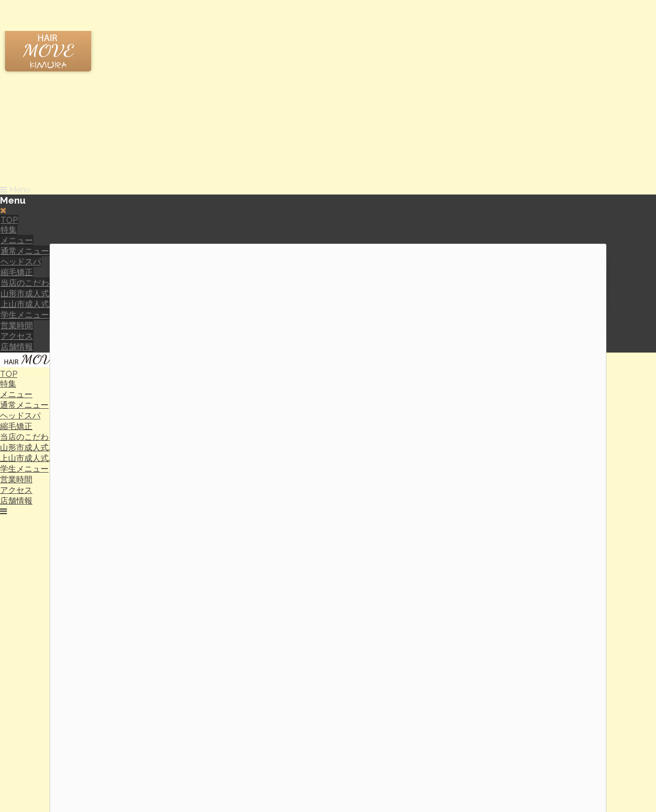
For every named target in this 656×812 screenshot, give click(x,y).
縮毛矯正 (17, 272)
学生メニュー (25, 315)
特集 (9, 230)
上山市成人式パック (37, 304)
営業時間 (17, 325)
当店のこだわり (29, 283)
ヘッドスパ (21, 262)
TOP (9, 220)
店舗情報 (17, 347)
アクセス (17, 336)
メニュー (17, 240)
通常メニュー (25, 251)
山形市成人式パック (37, 294)
